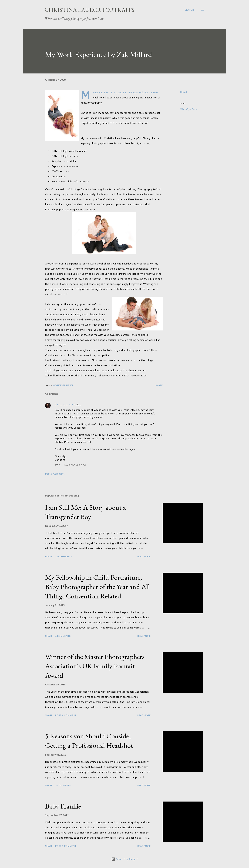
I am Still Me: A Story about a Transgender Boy (86, 512)
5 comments (63, 636)
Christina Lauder (64, 404)
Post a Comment (55, 474)
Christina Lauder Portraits (89, 10)
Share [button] (184, 92)
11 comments (64, 557)
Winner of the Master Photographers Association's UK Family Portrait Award (95, 666)
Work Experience (189, 109)
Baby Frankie (63, 806)
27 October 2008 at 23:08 (70, 465)
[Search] (189, 10)
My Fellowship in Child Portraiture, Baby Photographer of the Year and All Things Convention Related (97, 587)
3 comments (63, 785)
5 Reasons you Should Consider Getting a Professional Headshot (89, 741)
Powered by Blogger (124, 859)
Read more (144, 557)
